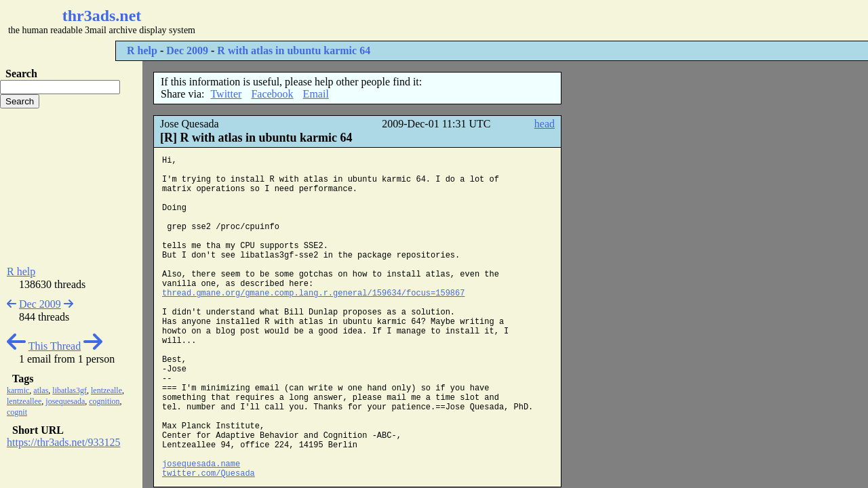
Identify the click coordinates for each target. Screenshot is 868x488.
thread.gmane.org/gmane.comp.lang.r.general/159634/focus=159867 (313, 293)
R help (142, 50)
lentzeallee (24, 401)
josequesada (65, 401)
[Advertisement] (404, 20)
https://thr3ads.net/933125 (64, 442)
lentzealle (106, 390)
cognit (17, 412)
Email (316, 94)
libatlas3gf (70, 390)
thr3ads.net (102, 16)
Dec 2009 (187, 50)
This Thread (55, 346)
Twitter (226, 94)
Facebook (272, 94)
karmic (18, 390)
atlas (41, 390)
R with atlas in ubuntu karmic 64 (294, 50)
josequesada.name (201, 464)
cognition (104, 401)
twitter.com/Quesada (209, 474)
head (545, 124)
